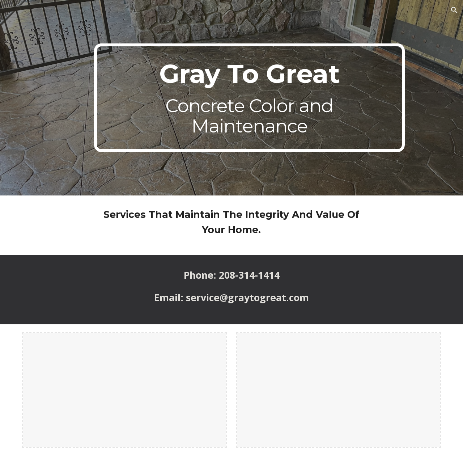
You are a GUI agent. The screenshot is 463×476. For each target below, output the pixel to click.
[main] (249, 98)
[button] (454, 10)
